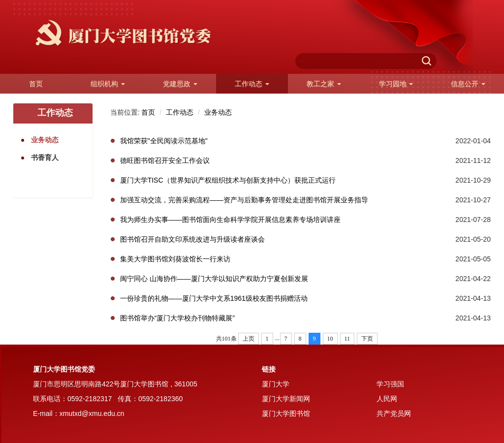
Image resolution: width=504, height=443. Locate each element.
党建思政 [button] (180, 84)
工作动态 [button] (252, 84)
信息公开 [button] (468, 84)
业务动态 (218, 112)
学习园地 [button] (396, 84)
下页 (367, 339)
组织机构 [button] (108, 84)
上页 (249, 339)
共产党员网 (394, 413)
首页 (36, 84)
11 (347, 339)
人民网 (387, 399)
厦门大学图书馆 (286, 413)
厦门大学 (276, 384)
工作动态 (180, 112)
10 (330, 339)
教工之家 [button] (324, 84)
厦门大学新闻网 (286, 399)
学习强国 (390, 384)
